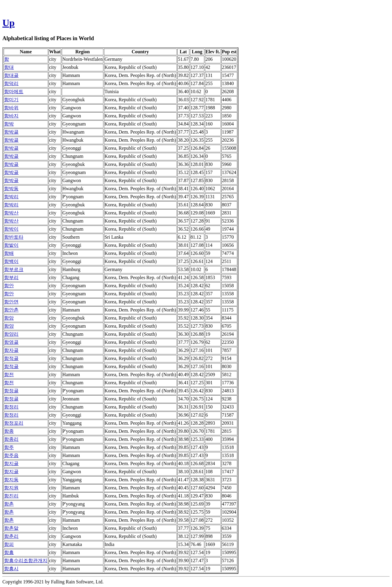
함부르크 (14, 269)
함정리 (11, 407)
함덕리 (11, 83)
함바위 (11, 108)
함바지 (11, 116)
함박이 (11, 229)
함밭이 (11, 245)
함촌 (9, 504)
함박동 (11, 189)
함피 (9, 544)
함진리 (11, 496)
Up (9, 23)
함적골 (11, 358)
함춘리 (11, 536)
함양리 (11, 334)
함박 (9, 124)
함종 (9, 431)
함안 (9, 286)
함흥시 (11, 569)
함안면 (11, 302)
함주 (9, 447)
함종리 (11, 439)
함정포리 (14, 423)
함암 (9, 318)
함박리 (11, 197)
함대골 (11, 75)
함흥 (9, 552)
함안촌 (11, 310)
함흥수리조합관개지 (26, 560)
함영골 (11, 342)
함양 (9, 326)
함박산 (11, 213)
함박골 (11, 132)
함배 (9, 253)
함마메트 (14, 91)
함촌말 (11, 528)
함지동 (11, 480)
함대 (9, 67)
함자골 (11, 350)
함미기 (11, 100)
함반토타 (14, 237)
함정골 (11, 391)
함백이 (11, 261)
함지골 (11, 463)
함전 (9, 375)
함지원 (11, 488)
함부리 (11, 277)
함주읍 (11, 455)
